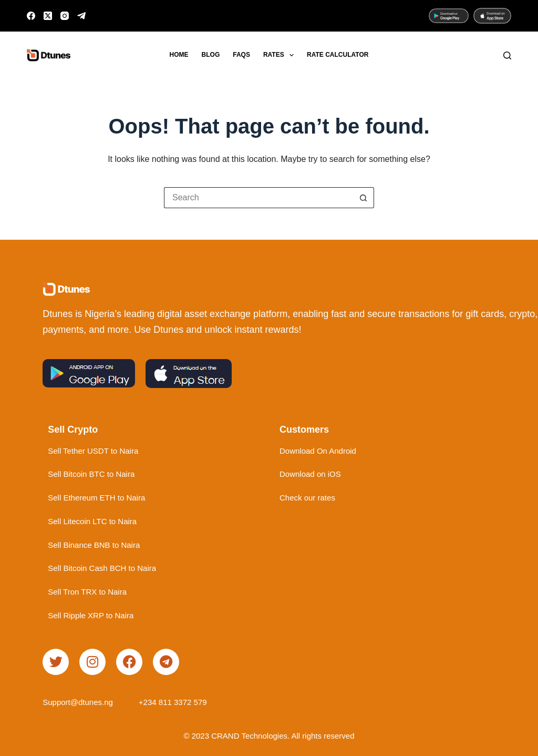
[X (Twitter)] (48, 16)
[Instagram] (65, 16)
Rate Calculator (338, 55)
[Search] (507, 55)
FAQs (241, 55)
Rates (281, 55)
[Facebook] (31, 16)
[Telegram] (81, 16)
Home (179, 55)
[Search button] (364, 198)
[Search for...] (258, 198)
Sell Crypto (73, 430)
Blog (211, 55)
